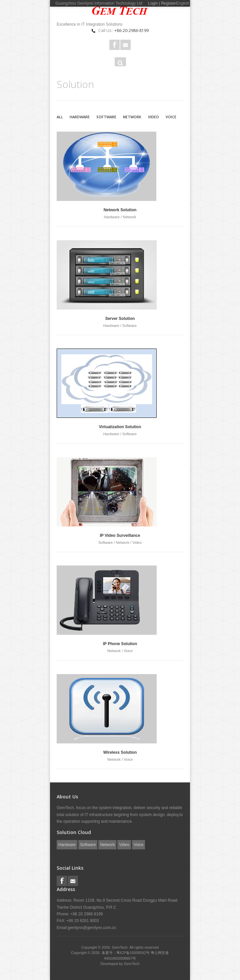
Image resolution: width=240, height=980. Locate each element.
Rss (125, 45)
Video (153, 117)
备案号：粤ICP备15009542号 (126, 953)
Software (106, 117)
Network (132, 117)
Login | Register (162, 3)
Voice (171, 117)
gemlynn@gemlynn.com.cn (92, 928)
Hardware (80, 117)
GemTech (132, 964)
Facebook (114, 45)
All (60, 117)
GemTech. (121, 947)
